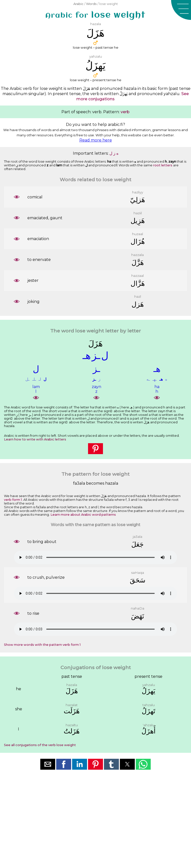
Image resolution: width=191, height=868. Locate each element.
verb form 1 (13, 500)
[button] (181, 10)
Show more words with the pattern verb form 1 (42, 645)
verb (125, 112)
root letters (163, 165)
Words (91, 4)
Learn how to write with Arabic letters (35, 439)
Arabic (78, 4)
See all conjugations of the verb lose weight (40, 745)
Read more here (96, 140)
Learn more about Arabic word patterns (83, 515)
